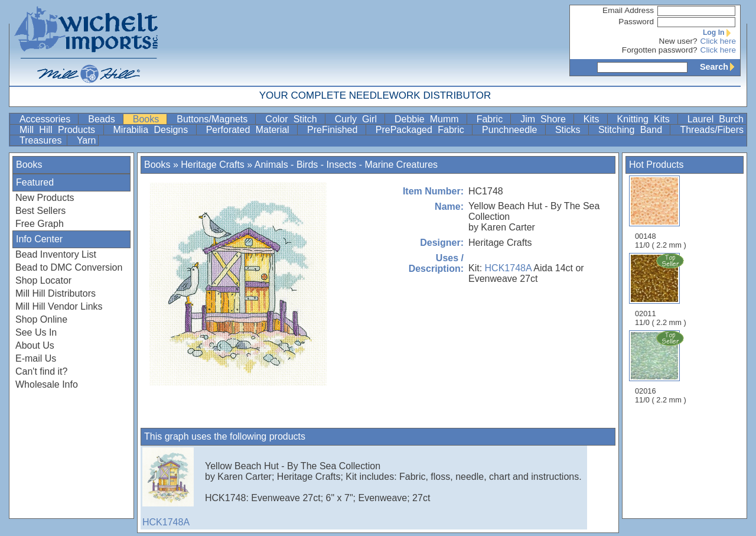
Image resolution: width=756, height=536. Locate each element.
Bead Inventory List (56, 254)
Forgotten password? (660, 50)
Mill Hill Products (60, 130)
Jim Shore (546, 119)
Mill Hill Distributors (56, 293)
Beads (104, 119)
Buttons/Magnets (215, 119)
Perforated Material (250, 130)
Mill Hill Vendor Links (59, 306)
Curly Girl (359, 119)
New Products (45, 198)
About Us (35, 345)
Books (149, 119)
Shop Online (41, 319)
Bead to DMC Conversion (69, 267)
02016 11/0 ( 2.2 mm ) (661, 367)
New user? (678, 41)
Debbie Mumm (429, 119)
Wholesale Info (47, 384)
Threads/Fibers (712, 130)
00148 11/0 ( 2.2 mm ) (661, 212)
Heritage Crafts (213, 165)
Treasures (42, 140)
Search (720, 67)
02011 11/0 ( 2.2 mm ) (661, 290)
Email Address (628, 10)
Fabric (493, 119)
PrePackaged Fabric (423, 130)
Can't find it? (41, 371)
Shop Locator (43, 280)
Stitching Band (633, 130)
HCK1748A (508, 268)
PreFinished (335, 130)
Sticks (571, 130)
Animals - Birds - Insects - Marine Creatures (346, 165)
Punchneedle (512, 130)
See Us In (36, 332)
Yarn (87, 140)
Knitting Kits (646, 119)
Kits (594, 119)
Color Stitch (294, 119)
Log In (719, 33)
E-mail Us (36, 358)
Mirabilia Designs (154, 130)
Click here (718, 41)
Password (636, 22)
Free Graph (40, 224)
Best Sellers (40, 211)
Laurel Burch (716, 119)
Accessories (48, 119)
